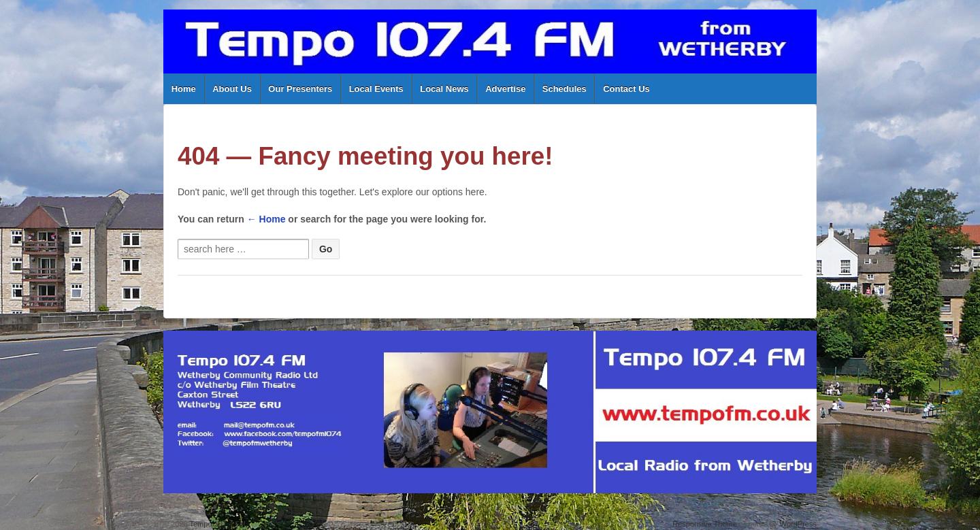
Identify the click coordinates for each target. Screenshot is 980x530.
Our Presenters (300, 89)
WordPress (798, 524)
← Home (266, 219)
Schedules (565, 89)
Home (184, 89)
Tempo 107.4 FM (217, 524)
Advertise (505, 89)
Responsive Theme (705, 524)
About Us (232, 89)
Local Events (376, 89)
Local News (444, 89)
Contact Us (626, 89)
